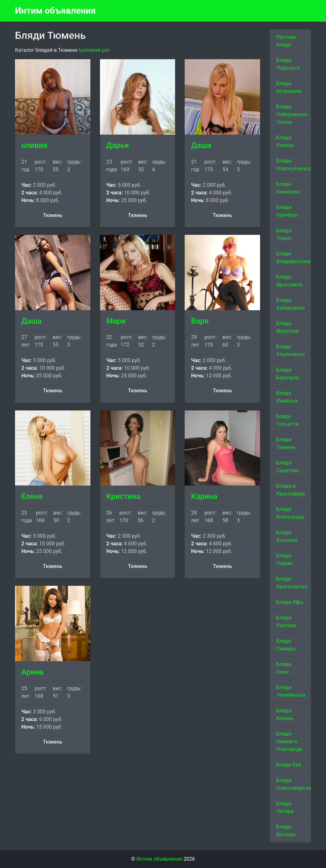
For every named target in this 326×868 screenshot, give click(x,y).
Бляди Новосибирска (294, 784)
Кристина (123, 496)
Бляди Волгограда (290, 513)
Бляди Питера (285, 807)
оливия (34, 145)
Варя (200, 321)
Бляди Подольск (288, 64)
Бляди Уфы (290, 602)
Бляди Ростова (286, 622)
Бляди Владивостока (293, 258)
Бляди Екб (289, 765)
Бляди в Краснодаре (291, 490)
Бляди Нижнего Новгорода (289, 742)
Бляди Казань (285, 714)
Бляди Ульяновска (291, 350)
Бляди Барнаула (288, 374)
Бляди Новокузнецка (294, 165)
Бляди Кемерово (288, 188)
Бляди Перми (284, 560)
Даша (201, 145)
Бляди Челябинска (291, 691)
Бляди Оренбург (287, 211)
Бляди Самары (286, 645)
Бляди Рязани (285, 141)
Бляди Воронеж (287, 536)
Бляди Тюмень (286, 443)
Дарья (118, 145)
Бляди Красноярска (292, 583)
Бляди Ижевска (287, 397)
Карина (204, 496)
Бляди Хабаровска (291, 304)
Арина (32, 672)
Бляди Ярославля (289, 281)
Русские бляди (286, 41)
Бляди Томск (284, 234)
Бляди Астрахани (289, 87)
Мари (116, 321)
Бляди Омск (284, 668)
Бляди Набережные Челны (292, 114)
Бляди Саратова (288, 467)
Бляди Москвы (286, 831)
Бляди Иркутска (287, 327)
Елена (32, 496)
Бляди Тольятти (287, 420)
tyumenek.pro (94, 50)
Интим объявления (55, 11)
